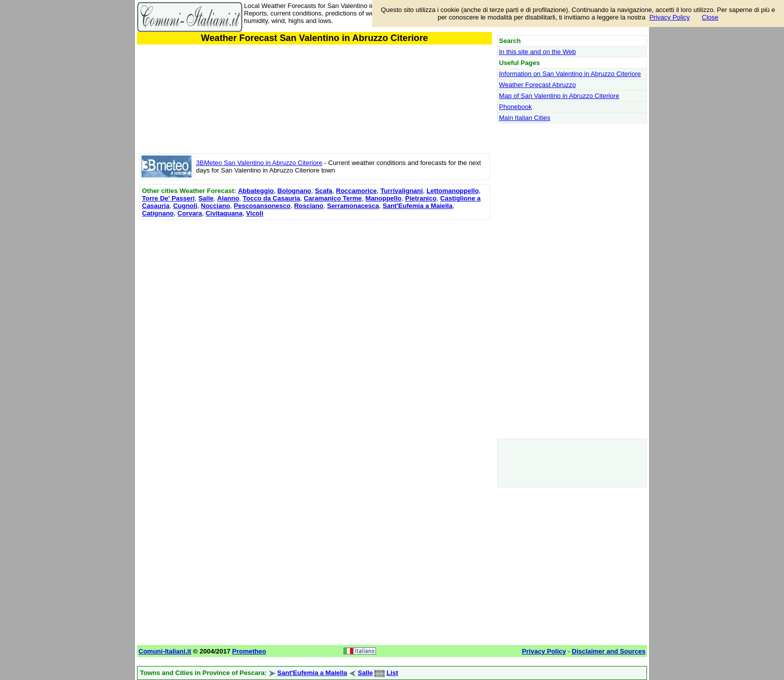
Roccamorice (356, 191)
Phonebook (515, 107)
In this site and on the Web (537, 52)
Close (710, 17)
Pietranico (421, 198)
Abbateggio (256, 191)
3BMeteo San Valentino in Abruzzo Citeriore (259, 163)
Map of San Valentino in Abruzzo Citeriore (559, 96)
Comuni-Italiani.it (165, 651)
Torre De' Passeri (168, 198)
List (392, 673)
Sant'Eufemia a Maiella (417, 206)
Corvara (190, 213)
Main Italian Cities (525, 118)
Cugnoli (185, 206)
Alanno (228, 198)
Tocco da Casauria (272, 198)
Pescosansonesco (262, 206)
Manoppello (383, 198)
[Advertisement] (314, 292)
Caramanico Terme (332, 198)
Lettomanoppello (453, 191)
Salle (206, 198)
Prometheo (249, 651)
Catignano (158, 213)
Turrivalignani (402, 191)
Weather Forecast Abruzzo (537, 85)
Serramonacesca (353, 206)
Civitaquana (224, 213)
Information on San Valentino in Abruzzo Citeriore (570, 74)
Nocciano (216, 206)
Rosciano (309, 206)
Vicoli (254, 213)
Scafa (324, 191)
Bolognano (294, 191)
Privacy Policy (670, 17)
